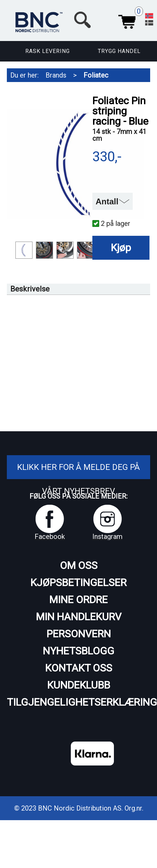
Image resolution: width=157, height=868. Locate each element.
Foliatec (96, 75)
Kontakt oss (79, 668)
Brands (56, 75)
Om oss (79, 565)
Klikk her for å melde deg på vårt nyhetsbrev (78, 479)
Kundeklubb (79, 685)
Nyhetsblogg (78, 651)
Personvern (79, 634)
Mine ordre (78, 600)
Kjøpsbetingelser (78, 582)
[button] (105, 20)
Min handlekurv (79, 617)
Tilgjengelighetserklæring (78, 702)
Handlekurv (127, 20)
